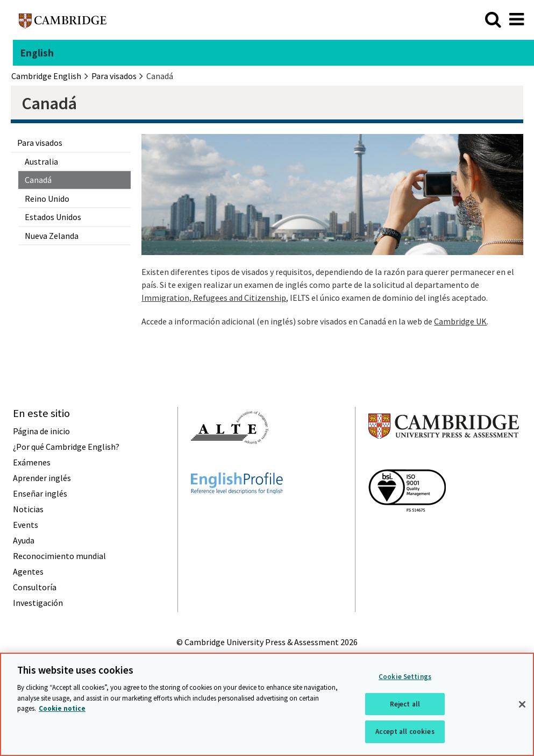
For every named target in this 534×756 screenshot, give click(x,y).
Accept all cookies (405, 732)
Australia (41, 161)
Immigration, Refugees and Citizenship (214, 298)
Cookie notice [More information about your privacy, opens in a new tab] (62, 708)
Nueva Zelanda (52, 236)
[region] (267, 704)
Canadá (38, 180)
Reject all (405, 704)
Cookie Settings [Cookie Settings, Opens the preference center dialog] (405, 677)
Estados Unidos (53, 217)
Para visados (40, 143)
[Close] (522, 704)
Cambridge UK (460, 321)
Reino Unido (47, 199)
